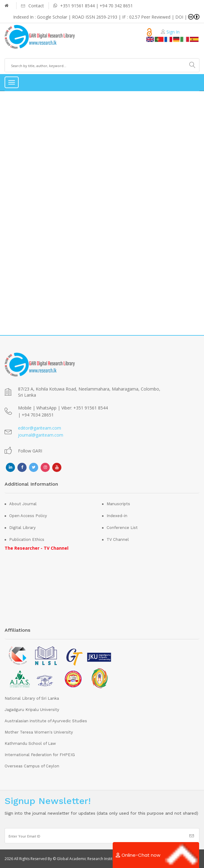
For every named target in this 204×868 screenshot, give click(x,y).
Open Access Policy (28, 516)
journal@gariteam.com (41, 435)
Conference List (122, 528)
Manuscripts (118, 504)
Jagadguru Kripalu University (32, 710)
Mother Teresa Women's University (39, 732)
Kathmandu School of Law (30, 743)
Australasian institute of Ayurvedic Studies (46, 721)
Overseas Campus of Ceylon (32, 766)
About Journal (23, 504)
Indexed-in (117, 516)
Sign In (173, 32)
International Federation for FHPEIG (40, 755)
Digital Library (22, 528)
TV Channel (118, 539)
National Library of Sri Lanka (32, 698)
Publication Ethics (27, 539)
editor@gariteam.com (40, 428)
